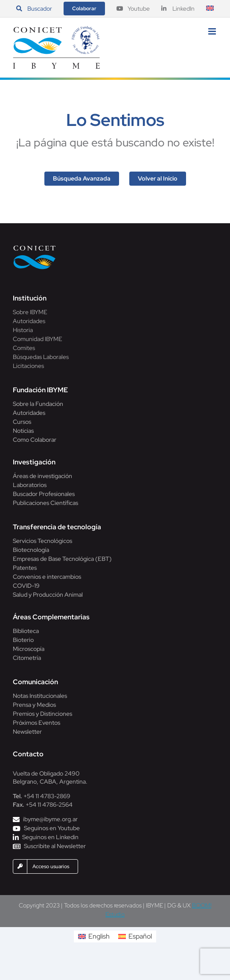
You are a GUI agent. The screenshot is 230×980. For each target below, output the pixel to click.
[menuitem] (210, 9)
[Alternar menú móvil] (213, 31)
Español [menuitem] (140, 936)
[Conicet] (35, 248)
